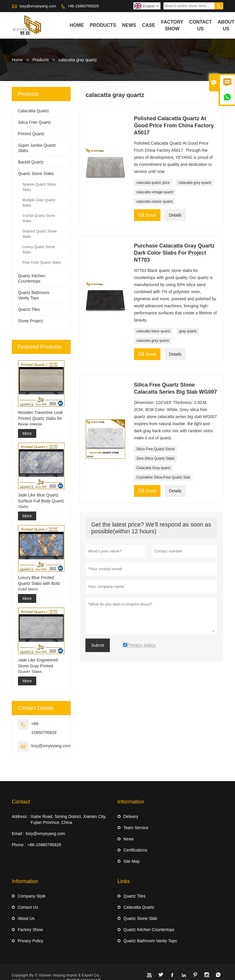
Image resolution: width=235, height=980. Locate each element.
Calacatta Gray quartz (154, 468)
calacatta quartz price (153, 183)
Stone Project (30, 321)
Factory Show (172, 25)
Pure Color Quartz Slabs (42, 263)
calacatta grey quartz (195, 183)
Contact (21, 802)
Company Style (32, 896)
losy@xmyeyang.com (38, 6)
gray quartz (188, 331)
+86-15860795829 (83, 6)
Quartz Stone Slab (140, 918)
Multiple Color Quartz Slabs (39, 203)
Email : (18, 834)
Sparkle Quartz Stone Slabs (39, 187)
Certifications (135, 850)
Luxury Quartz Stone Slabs (39, 250)
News (129, 25)
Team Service (136, 828)
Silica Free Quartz (34, 122)
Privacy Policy (30, 941)
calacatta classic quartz (155, 202)
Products (103, 25)
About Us (226, 25)
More (27, 433)
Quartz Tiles (29, 309)
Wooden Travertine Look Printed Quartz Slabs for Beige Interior (40, 418)
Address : (20, 816)
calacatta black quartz (153, 331)
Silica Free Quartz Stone (156, 449)
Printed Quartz (31, 134)
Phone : (19, 845)
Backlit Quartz (31, 162)
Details (175, 215)
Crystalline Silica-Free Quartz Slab (163, 477)
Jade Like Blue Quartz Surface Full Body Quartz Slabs (41, 501)
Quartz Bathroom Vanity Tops (150, 941)
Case (148, 25)
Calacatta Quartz (33, 111)
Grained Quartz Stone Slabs (40, 234)
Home (77, 25)
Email (147, 214)
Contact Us (200, 25)
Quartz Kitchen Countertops (149, 930)
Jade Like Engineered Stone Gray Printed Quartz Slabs (38, 666)
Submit (98, 645)
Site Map (131, 861)
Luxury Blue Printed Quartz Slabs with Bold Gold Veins (39, 583)
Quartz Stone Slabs (36, 174)
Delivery (131, 816)
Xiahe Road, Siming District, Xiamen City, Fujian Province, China (68, 819)
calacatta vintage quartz (155, 192)
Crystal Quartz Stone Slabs (39, 218)
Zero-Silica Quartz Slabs (155, 458)
